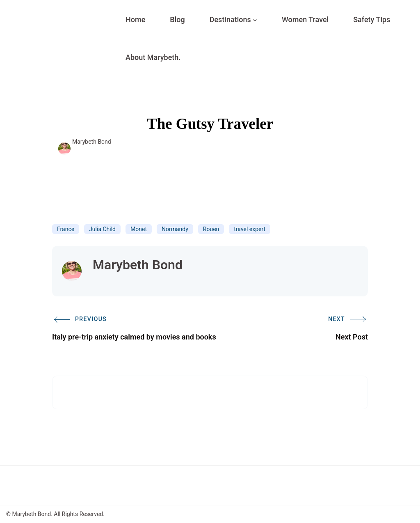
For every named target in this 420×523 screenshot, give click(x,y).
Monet (139, 229)
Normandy (175, 229)
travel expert (250, 229)
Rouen (211, 229)
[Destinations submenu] (255, 20)
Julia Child (102, 229)
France (66, 229)
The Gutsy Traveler (210, 124)
